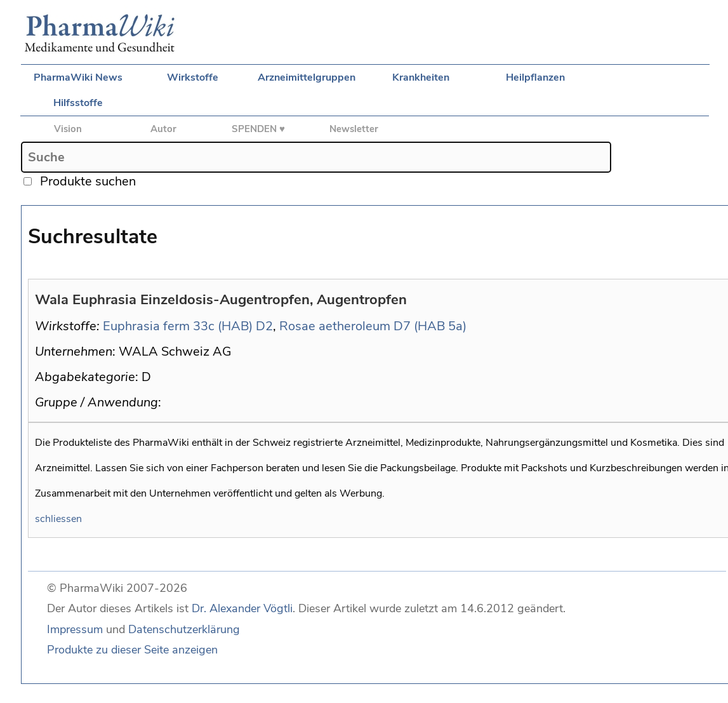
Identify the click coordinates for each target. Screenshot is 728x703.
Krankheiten (421, 77)
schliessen (58, 519)
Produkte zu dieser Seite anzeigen (132, 650)
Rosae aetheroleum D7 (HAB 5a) (373, 326)
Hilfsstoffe (78, 103)
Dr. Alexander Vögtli (242, 608)
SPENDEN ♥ (258, 129)
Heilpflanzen (535, 77)
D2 (264, 326)
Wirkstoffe (193, 77)
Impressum (75, 629)
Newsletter (354, 129)
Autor (163, 129)
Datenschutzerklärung (184, 629)
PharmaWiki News (78, 77)
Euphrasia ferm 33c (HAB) (178, 326)
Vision (68, 129)
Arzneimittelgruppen (307, 77)
